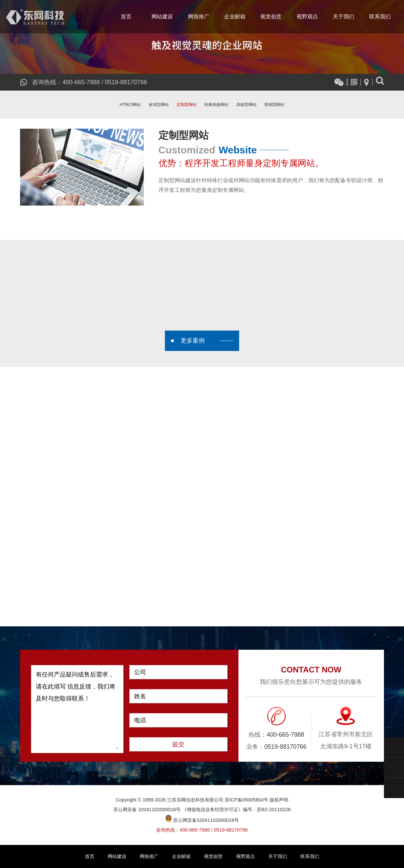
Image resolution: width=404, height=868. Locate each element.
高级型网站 (246, 105)
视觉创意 (271, 17)
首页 (126, 17)
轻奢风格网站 (216, 105)
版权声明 (279, 800)
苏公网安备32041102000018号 (202, 820)
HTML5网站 (130, 105)
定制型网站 (187, 105)
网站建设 (162, 17)
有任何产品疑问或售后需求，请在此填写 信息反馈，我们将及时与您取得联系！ (77, 709)
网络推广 (199, 17)
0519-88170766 (126, 82)
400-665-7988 (81, 82)
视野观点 (307, 17)
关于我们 (343, 17)
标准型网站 (159, 105)
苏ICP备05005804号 (247, 800)
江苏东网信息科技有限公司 (35, 17)
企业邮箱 (235, 17)
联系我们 (380, 17)
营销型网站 (274, 105)
